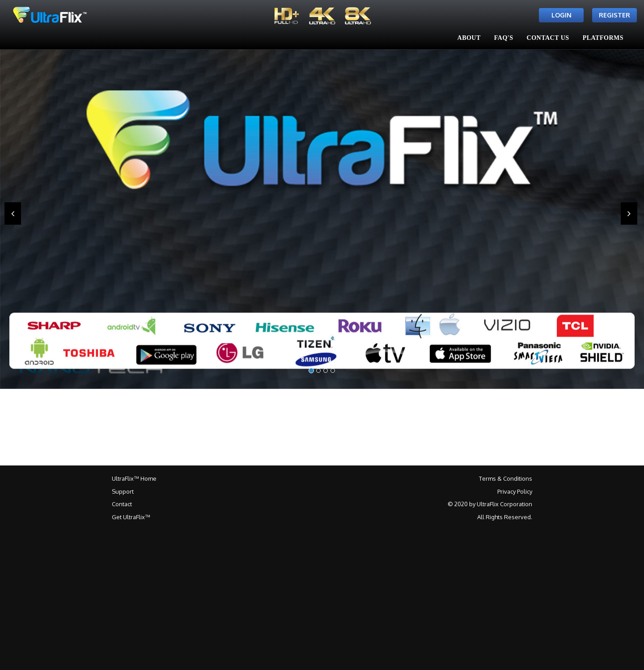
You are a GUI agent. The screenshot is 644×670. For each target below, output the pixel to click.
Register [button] (614, 15)
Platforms (603, 38)
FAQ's (504, 38)
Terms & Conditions (506, 478)
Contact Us (548, 38)
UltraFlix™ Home (134, 478)
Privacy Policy (515, 491)
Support (123, 491)
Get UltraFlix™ (131, 517)
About (469, 38)
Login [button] (561, 15)
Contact (122, 504)
